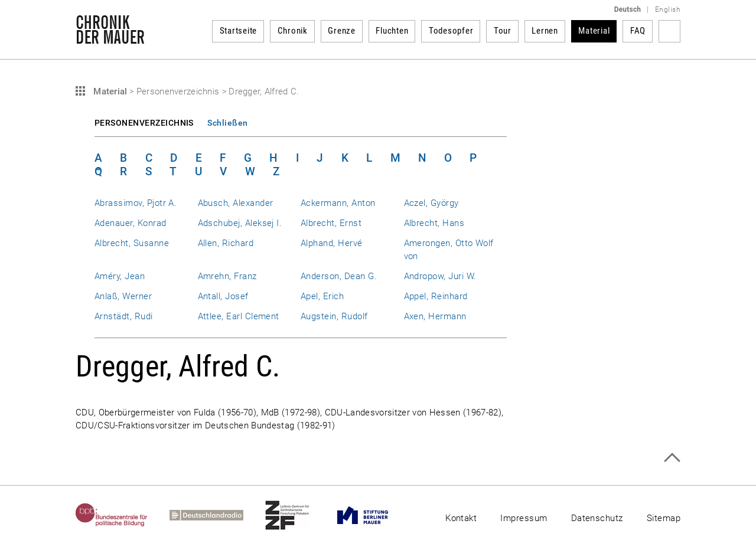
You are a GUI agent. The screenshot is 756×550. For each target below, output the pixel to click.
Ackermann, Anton (338, 203)
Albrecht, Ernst (331, 223)
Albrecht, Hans (434, 223)
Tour (503, 31)
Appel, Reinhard (436, 296)
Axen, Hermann (435, 316)
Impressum (524, 518)
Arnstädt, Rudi (124, 316)
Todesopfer (451, 31)
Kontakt (461, 518)
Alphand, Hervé (332, 243)
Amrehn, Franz (227, 276)
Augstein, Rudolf (334, 316)
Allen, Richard (226, 243)
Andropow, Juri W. (440, 276)
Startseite (239, 31)
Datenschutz (597, 518)
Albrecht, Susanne (132, 243)
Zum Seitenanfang (672, 458)
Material (594, 31)
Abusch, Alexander (236, 203)
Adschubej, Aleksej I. (240, 223)
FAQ (638, 31)
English (668, 9)
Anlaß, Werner (123, 296)
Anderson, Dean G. (339, 276)
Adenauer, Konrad (131, 223)
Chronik (293, 31)
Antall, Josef (223, 296)
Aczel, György (431, 203)
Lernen (545, 31)
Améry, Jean (120, 276)
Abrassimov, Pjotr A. (136, 203)
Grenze (342, 31)
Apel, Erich (322, 296)
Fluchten (392, 31)
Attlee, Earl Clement (239, 316)
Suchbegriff (669, 31)
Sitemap (664, 518)
